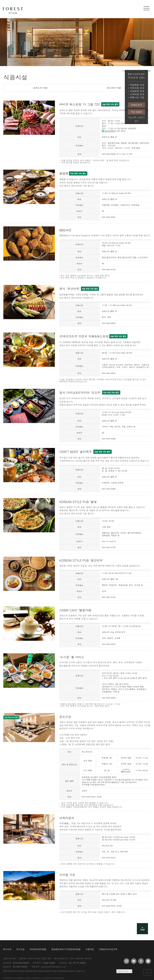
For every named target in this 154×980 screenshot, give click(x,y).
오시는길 (20, 949)
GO (147, 972)
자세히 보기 (136, 105)
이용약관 (90, 949)
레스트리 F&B (114, 88)
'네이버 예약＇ (99, 160)
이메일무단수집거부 (108, 949)
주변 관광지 (136, 112)
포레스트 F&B (40, 88)
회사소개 (7, 949)
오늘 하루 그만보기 (136, 117)
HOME (125, 71)
